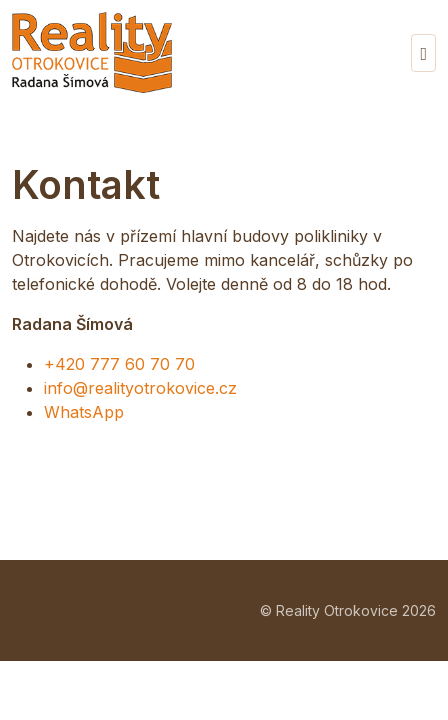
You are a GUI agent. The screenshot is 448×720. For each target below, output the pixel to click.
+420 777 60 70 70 (119, 364)
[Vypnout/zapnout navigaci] (423, 53)
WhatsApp (84, 412)
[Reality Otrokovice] (92, 52)
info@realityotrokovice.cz (140, 388)
